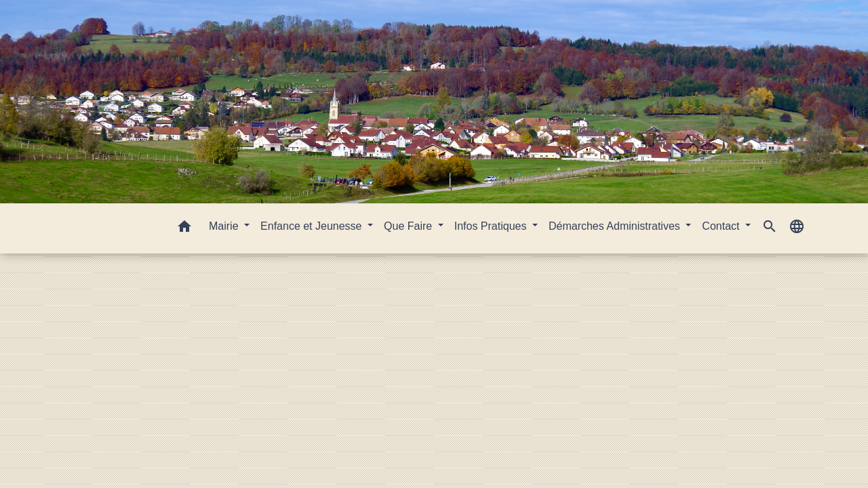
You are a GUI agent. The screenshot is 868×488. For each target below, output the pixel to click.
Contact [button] (722, 226)
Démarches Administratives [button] (616, 226)
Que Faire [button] (410, 226)
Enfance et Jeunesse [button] (313, 226)
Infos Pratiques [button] (492, 226)
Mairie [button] (225, 226)
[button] (184, 229)
